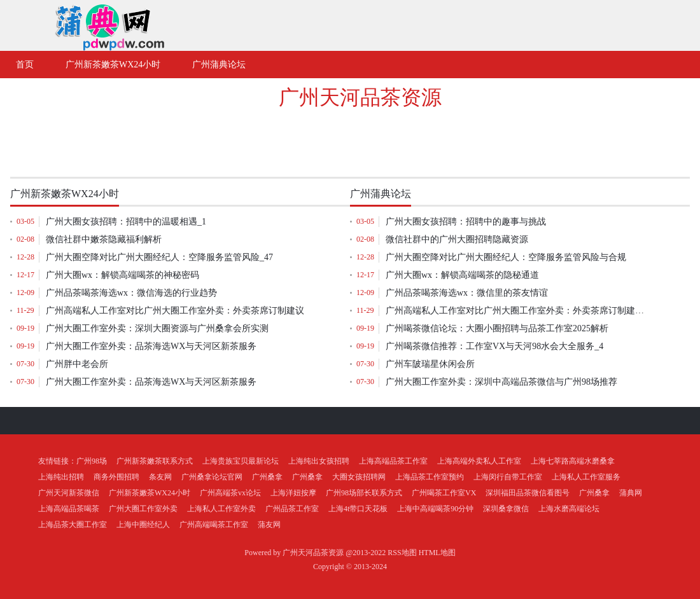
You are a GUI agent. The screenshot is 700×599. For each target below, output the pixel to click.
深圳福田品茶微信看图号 (528, 493)
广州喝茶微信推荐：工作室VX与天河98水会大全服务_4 (494, 346)
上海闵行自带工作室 (508, 477)
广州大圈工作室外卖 (143, 509)
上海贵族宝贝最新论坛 (241, 461)
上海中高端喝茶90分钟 (435, 509)
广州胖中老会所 (77, 364)
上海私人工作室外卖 (221, 509)
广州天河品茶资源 (360, 97)
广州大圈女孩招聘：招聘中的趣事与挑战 (466, 222)
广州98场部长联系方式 (364, 493)
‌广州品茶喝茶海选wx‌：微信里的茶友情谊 (467, 293)
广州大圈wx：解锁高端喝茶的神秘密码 (122, 275)
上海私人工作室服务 (586, 477)
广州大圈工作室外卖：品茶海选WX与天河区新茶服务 (151, 346)
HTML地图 (437, 553)
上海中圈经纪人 (143, 525)
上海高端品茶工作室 (393, 461)
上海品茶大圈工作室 (73, 525)
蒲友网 (269, 525)
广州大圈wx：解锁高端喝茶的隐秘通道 (462, 275)
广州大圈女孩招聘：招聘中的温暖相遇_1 (126, 222)
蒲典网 (631, 493)
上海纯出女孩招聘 (319, 461)
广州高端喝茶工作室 (214, 525)
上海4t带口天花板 (358, 509)
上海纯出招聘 (61, 477)
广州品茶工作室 (292, 509)
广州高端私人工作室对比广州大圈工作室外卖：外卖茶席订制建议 (175, 311)
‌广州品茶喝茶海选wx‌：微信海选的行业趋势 (131, 293)
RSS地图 (402, 553)
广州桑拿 (267, 477)
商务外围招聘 (116, 477)
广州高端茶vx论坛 (230, 493)
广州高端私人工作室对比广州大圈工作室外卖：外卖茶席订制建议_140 (524, 311)
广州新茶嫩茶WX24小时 (150, 493)
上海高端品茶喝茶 (69, 509)
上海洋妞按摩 (293, 493)
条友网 (160, 477)
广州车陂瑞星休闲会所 (430, 364)
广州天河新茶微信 (69, 493)
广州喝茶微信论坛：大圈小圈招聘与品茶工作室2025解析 (497, 328)
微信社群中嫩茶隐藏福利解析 (104, 239)
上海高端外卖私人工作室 (479, 461)
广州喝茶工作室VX (444, 493)
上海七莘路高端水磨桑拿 (573, 461)
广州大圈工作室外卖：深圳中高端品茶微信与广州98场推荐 (501, 382)
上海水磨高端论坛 (569, 509)
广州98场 (92, 461)
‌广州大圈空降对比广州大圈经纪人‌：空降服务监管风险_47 (159, 257)
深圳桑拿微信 (506, 509)
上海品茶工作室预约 (430, 477)
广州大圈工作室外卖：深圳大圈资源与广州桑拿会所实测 (157, 328)
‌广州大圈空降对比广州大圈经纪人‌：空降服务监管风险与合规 (506, 257)
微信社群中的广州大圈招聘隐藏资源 (457, 239)
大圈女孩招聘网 (359, 477)
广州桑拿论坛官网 (212, 477)
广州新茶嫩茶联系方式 (155, 461)
